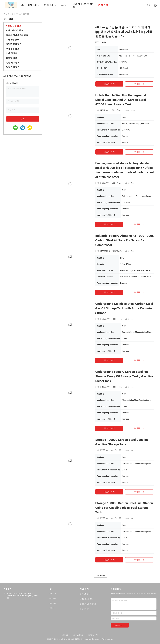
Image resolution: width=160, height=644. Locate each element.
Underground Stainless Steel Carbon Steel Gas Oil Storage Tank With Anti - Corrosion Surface (124, 308)
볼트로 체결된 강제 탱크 (17, 35)
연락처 (52, 608)
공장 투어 (53, 598)
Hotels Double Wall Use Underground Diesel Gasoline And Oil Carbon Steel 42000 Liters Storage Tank (121, 100)
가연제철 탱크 (13, 40)
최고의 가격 (109, 84)
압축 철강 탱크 (13, 53)
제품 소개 (11, 14)
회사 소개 (53, 594)
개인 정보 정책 (93, 635)
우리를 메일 (139, 84)
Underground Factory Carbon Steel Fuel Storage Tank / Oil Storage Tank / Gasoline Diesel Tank (124, 376)
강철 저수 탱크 (13, 63)
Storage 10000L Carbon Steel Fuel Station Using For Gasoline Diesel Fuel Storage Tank (124, 508)
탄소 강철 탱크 (14, 26)
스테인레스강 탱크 (15, 30)
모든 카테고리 (85, 609)
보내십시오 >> (120, 625)
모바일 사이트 (78, 635)
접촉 (23, 119)
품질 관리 (53, 603)
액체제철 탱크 (13, 49)
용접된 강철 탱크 (14, 44)
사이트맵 (65, 635)
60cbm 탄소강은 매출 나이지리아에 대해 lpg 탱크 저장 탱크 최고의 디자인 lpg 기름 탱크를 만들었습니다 (124, 32)
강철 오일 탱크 (13, 67)
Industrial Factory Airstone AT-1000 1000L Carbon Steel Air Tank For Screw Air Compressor (124, 240)
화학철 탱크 (11, 58)
